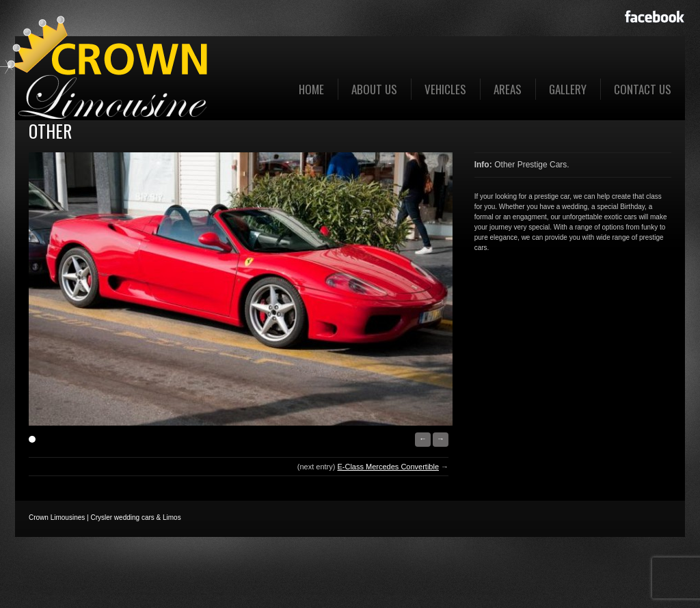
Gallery (568, 89)
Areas (508, 89)
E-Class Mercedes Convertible (388, 467)
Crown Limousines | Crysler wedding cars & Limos (105, 517)
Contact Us (643, 89)
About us (374, 89)
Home (311, 89)
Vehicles (445, 89)
